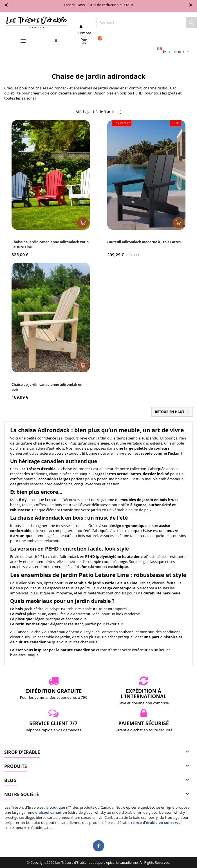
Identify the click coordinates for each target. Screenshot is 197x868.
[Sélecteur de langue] (165, 52)
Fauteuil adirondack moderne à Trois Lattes (144, 242)
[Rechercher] (147, 22)
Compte (84, 30)
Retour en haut (173, 412)
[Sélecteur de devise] (182, 52)
